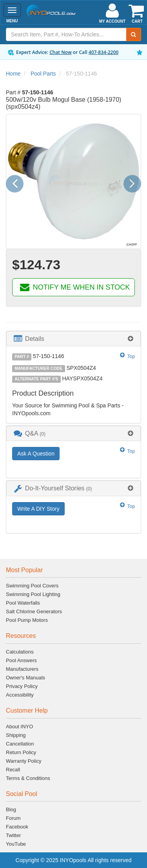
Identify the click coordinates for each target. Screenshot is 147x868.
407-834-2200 (103, 52)
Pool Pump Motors (27, 620)
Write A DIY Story (38, 509)
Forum (13, 818)
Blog (11, 809)
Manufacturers (22, 669)
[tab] (73, 339)
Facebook (17, 827)
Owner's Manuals (25, 678)
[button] (18, 182)
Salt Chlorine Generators (34, 611)
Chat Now (61, 52)
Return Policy (21, 752)
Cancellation (20, 744)
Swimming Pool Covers (32, 586)
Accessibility (20, 695)
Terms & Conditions (28, 778)
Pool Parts (43, 74)
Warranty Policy (24, 761)
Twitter (13, 835)
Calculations (20, 652)
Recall (13, 770)
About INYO (19, 727)
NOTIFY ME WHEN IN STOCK (74, 287)
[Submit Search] (134, 34)
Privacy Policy (22, 686)
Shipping (16, 735)
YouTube (16, 844)
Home (13, 74)
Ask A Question (36, 454)
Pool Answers (21, 660)
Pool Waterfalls (23, 603)
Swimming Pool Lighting (33, 594)
